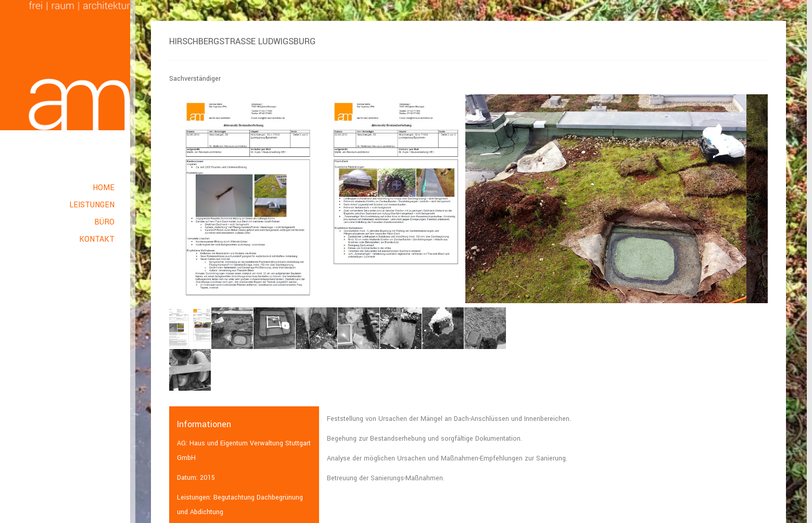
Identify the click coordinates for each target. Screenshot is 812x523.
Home (104, 188)
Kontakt (97, 239)
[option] (317, 199)
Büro (104, 222)
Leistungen (92, 205)
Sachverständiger (195, 79)
